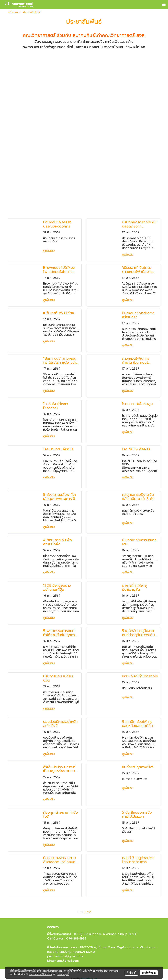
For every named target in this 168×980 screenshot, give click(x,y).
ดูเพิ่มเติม (50, 251)
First (80, 912)
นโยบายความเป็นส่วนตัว (40, 974)
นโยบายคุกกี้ (63, 974)
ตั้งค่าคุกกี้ (131, 973)
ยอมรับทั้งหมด (149, 973)
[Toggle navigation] (164, 5)
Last (88, 912)
